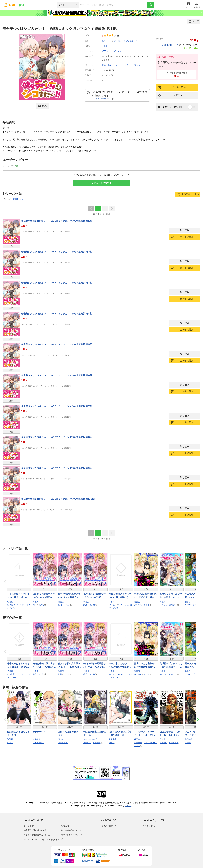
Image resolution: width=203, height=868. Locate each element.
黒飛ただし (107, 41)
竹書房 (105, 46)
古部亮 (188, 743)
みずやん (138, 605)
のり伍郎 (11, 605)
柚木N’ (112, 743)
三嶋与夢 (97, 743)
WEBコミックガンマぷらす (125, 41)
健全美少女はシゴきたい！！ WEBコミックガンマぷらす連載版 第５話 (57, 344)
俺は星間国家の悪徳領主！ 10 (95, 733)
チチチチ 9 (39, 732)
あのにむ (163, 605)
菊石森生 (163, 743)
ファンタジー (127, 65)
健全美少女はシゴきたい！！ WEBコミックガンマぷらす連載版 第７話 (57, 406)
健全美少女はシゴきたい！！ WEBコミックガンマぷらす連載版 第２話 (57, 252)
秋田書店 (36, 739)
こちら (128, 806)
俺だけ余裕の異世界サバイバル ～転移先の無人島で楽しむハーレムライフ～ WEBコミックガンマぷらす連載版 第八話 (45, 596)
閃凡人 (10, 743)
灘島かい (87, 743)
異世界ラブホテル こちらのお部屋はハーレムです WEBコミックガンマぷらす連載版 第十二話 (171, 596)
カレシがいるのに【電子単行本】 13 (120, 733)
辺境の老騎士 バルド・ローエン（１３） (171, 733)
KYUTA (188, 605)
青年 (104, 65)
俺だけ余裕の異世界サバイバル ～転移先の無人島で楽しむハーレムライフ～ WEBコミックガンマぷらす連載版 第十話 (95, 596)
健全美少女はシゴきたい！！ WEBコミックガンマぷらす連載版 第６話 (57, 375)
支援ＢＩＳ (174, 743)
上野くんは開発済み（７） (68, 733)
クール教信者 (38, 743)
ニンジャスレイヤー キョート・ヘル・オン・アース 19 (146, 734)
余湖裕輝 (138, 743)
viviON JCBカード (171, 45)
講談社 (10, 739)
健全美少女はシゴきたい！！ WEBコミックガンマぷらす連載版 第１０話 (58, 499)
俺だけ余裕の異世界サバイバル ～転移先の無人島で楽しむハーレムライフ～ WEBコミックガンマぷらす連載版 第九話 (70, 596)
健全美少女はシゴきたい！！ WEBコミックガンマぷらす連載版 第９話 (57, 468)
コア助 (41, 605)
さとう (146, 605)
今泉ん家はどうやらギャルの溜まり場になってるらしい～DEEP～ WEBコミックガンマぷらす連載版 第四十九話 (19, 596)
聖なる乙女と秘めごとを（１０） (18, 733)
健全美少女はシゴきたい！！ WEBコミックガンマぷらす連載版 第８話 (57, 437)
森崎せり (173, 605)
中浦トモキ (63, 743)
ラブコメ (138, 65)
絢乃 (35, 605)
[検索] (151, 5)
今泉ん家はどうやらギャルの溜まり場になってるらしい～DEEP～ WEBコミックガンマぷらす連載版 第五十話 (120, 596)
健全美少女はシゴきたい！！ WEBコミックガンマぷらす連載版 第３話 (57, 283)
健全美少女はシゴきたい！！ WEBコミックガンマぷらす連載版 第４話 (57, 314)
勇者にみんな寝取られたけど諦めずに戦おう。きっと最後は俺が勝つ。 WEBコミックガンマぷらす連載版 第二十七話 (146, 596)
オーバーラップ (90, 739)
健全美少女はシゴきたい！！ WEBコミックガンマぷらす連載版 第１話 (57, 221)
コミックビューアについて (103, 99)
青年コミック (113, 65)
